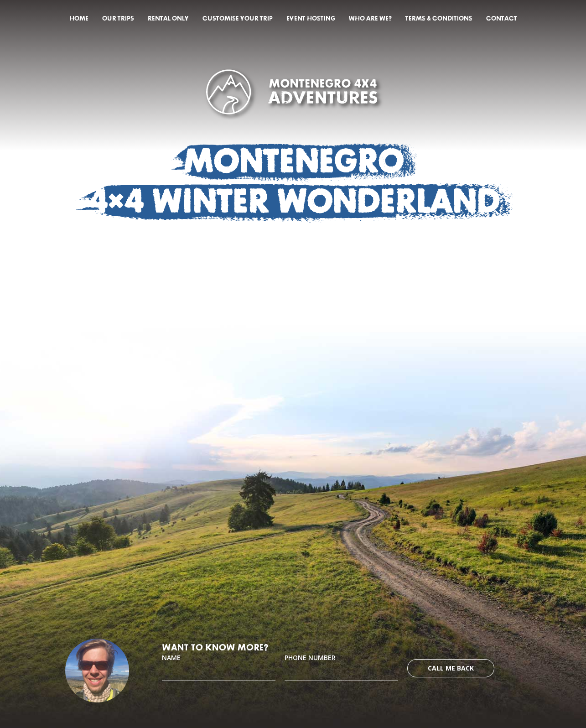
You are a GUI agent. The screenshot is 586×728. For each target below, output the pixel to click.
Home (79, 18)
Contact (502, 18)
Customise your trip (238, 18)
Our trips (118, 18)
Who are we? (370, 18)
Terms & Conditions (439, 18)
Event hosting (311, 18)
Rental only (168, 18)
